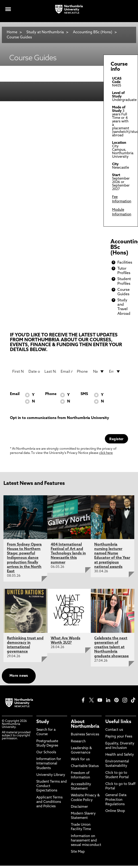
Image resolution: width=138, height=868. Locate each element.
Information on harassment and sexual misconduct (86, 841)
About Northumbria (85, 724)
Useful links (118, 722)
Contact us (114, 730)
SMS (84, 394)
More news (19, 676)
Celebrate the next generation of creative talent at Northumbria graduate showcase (111, 647)
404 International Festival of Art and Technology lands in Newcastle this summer (68, 554)
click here (106, 453)
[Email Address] (66, 372)
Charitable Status (85, 766)
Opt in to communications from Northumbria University (60, 418)
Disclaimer (79, 807)
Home (12, 32)
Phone (51, 394)
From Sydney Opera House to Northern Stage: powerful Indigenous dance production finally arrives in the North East (24, 558)
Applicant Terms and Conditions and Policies (49, 802)
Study (43, 722)
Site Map (78, 852)
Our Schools (46, 752)
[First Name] (18, 372)
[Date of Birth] (34, 372)
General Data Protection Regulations (116, 800)
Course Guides (19, 37)
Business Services (85, 735)
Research (78, 742)
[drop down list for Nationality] (99, 372)
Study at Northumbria (45, 32)
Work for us (80, 759)
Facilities (125, 263)
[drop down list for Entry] (115, 372)
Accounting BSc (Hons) (93, 32)
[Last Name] (50, 372)
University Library (51, 775)
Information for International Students (49, 764)
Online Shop (115, 811)
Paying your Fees (119, 737)
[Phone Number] (83, 372)
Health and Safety (120, 755)
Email (15, 394)
